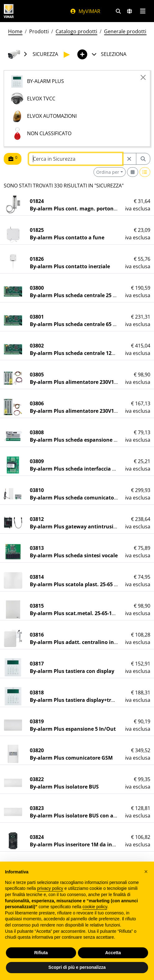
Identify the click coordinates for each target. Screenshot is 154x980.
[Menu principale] (143, 11)
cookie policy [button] (95, 907)
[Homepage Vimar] (9, 11)
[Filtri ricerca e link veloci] (118, 11)
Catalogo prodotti (76, 31)
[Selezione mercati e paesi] (129, 11)
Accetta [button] (113, 953)
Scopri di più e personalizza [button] (77, 967)
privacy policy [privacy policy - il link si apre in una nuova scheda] (50, 888)
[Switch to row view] (145, 172)
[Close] (143, 77)
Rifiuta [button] (41, 953)
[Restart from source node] (129, 159)
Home (15, 31)
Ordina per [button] (108, 172)
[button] (146, 872)
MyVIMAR (85, 11)
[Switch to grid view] (133, 172)
